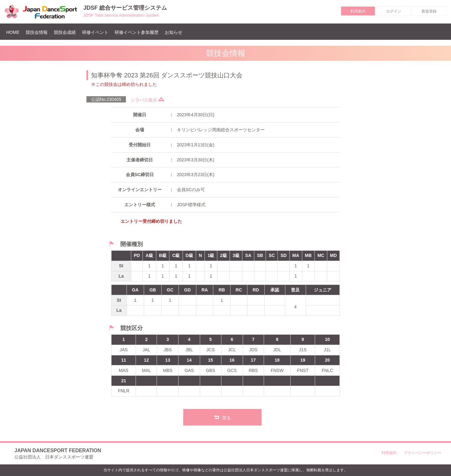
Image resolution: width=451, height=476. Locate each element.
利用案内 (358, 11)
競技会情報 (37, 32)
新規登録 (429, 11)
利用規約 (389, 453)
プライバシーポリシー (422, 453)
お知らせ (174, 32)
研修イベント (95, 32)
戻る (223, 417)
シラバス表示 (147, 100)
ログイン (394, 11)
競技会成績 (65, 32)
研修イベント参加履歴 (137, 32)
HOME (14, 32)
